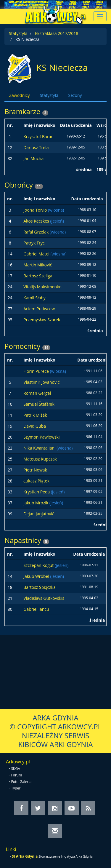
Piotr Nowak (35, 470)
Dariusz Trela (36, 147)
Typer (16, 788)
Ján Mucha (33, 158)
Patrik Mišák (35, 415)
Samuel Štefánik (39, 404)
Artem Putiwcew (39, 309)
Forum (17, 775)
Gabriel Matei (37, 254)
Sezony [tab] (75, 95)
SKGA (16, 769)
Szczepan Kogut (39, 565)
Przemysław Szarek (42, 320)
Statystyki (18, 33)
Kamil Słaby (34, 298)
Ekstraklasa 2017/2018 (57, 33)
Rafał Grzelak (37, 232)
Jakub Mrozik (36, 503)
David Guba (35, 426)
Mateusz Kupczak (40, 459)
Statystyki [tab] (49, 95)
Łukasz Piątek (36, 481)
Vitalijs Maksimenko (42, 287)
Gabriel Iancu (36, 609)
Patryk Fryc (34, 243)
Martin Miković (38, 265)
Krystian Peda (37, 492)
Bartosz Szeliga (38, 276)
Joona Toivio (36, 210)
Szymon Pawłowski (41, 437)
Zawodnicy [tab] (19, 95)
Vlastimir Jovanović (41, 382)
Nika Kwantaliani (40, 448)
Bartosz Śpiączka (40, 587)
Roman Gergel (37, 393)
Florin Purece (37, 371)
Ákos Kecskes (37, 221)
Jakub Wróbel (37, 576)
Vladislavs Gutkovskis (44, 598)
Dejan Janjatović (39, 514)
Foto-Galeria (21, 782)
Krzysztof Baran (38, 136)
